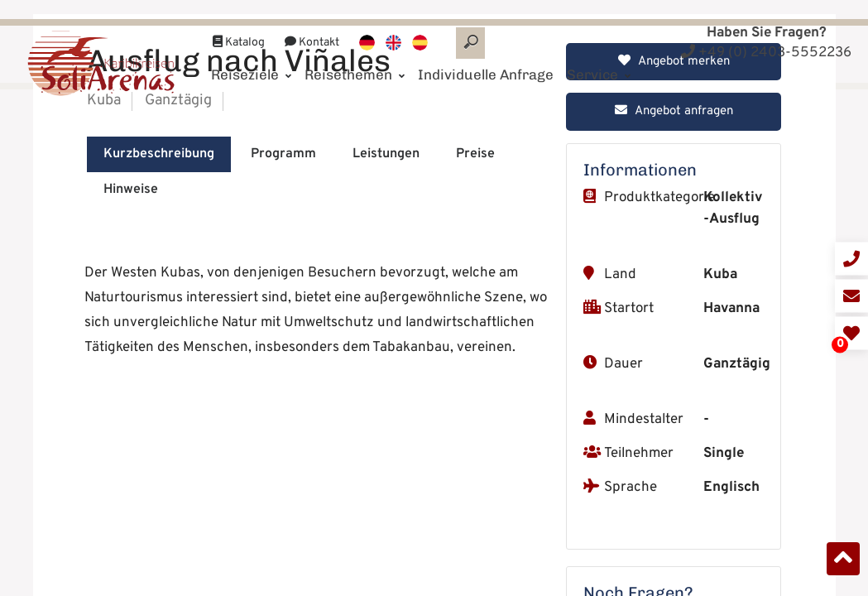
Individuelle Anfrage (486, 55)
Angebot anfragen (674, 378)
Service (599, 55)
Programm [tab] (283, 421)
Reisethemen (355, 55)
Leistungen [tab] (386, 421)
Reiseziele (251, 55)
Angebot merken (674, 328)
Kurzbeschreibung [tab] (159, 421)
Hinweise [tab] (131, 456)
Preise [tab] (475, 421)
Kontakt (312, 24)
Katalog (239, 24)
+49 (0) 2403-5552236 (766, 53)
